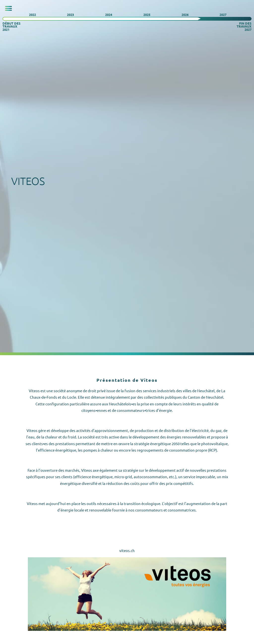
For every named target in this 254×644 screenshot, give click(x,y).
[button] (8, 8)
